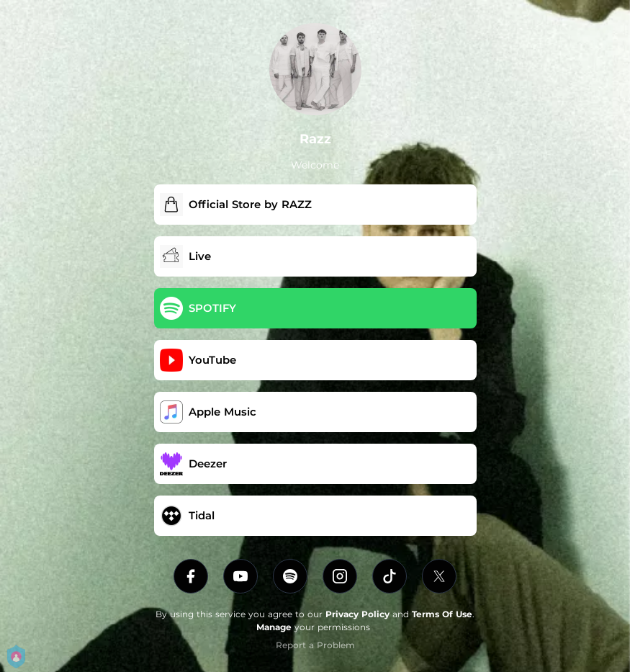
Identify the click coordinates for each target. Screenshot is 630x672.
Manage (274, 627)
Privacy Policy (357, 614)
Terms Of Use (442, 614)
